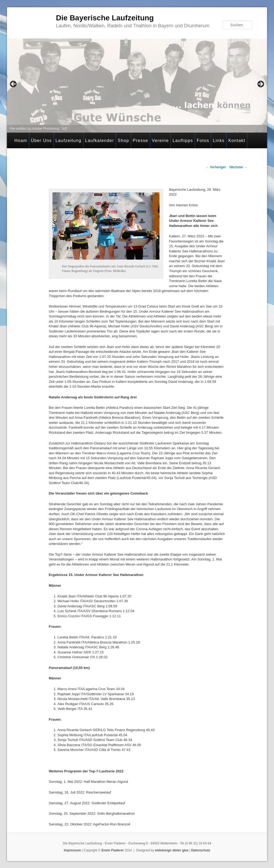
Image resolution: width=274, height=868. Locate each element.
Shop (123, 141)
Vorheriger (216, 167)
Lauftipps (183, 141)
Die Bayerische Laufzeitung (105, 18)
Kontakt (237, 141)
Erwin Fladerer (113, 850)
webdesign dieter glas (172, 850)
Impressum (72, 850)
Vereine (160, 141)
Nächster (238, 167)
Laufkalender (100, 141)
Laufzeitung (68, 141)
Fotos (203, 141)
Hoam (21, 141)
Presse (140, 141)
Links (219, 141)
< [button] (14, 84)
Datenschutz (201, 850)
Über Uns (41, 141)
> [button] (260, 84)
